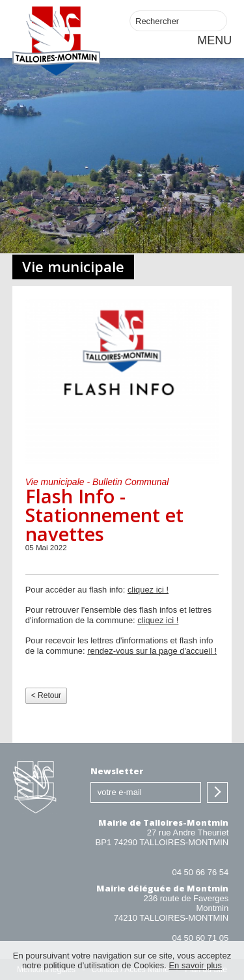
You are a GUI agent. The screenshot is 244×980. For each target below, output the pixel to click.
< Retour (46, 695)
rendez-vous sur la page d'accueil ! (152, 651)
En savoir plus (195, 965)
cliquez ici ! (148, 590)
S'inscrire (217, 792)
